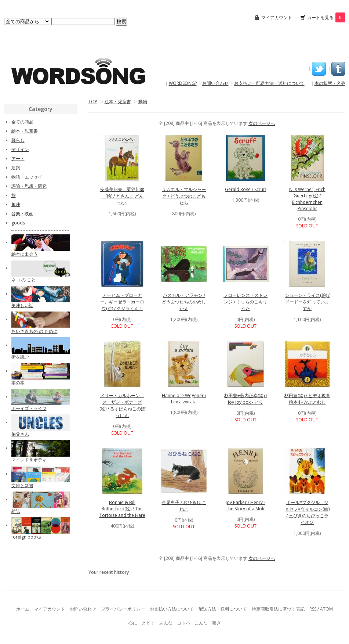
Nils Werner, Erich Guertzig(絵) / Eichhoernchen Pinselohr (307, 199)
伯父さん (20, 434)
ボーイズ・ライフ (29, 408)
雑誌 (16, 511)
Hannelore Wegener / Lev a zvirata (184, 399)
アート (18, 159)
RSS (313, 609)
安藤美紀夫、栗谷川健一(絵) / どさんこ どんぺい (122, 196)
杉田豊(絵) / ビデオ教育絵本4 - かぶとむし (307, 399)
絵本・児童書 (118, 102)
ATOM (326, 609)
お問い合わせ (215, 83)
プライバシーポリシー (123, 609)
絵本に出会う (25, 254)
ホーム (23, 609)
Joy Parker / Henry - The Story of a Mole (246, 506)
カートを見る (326, 17)
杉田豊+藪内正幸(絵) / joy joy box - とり (246, 399)
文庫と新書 (22, 485)
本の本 (18, 383)
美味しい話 (22, 305)
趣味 (16, 204)
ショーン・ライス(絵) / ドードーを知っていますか (307, 302)
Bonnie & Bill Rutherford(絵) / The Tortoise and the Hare (122, 509)
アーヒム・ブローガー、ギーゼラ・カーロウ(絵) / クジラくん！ (122, 302)
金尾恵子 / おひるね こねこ (184, 506)
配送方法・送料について (223, 609)
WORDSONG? (183, 83)
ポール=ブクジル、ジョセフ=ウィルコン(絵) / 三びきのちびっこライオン (307, 512)
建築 (16, 168)
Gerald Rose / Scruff (246, 189)
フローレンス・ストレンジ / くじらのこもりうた (246, 302)
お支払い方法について (172, 609)
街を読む (20, 357)
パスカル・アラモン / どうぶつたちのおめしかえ (184, 302)
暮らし (18, 140)
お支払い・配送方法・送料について (269, 83)
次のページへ (262, 123)
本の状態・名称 (330, 83)
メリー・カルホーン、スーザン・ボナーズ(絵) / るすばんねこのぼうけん (122, 405)
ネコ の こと (23, 280)
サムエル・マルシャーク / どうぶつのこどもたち (184, 196)
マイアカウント (277, 17)
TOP (93, 102)
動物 (143, 102)
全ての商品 (22, 122)
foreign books (26, 537)
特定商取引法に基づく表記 (278, 609)
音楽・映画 (22, 214)
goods (18, 223)
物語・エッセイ (27, 177)
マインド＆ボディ (29, 460)
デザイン (20, 149)
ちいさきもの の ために (34, 331)
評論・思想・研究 (29, 186)
